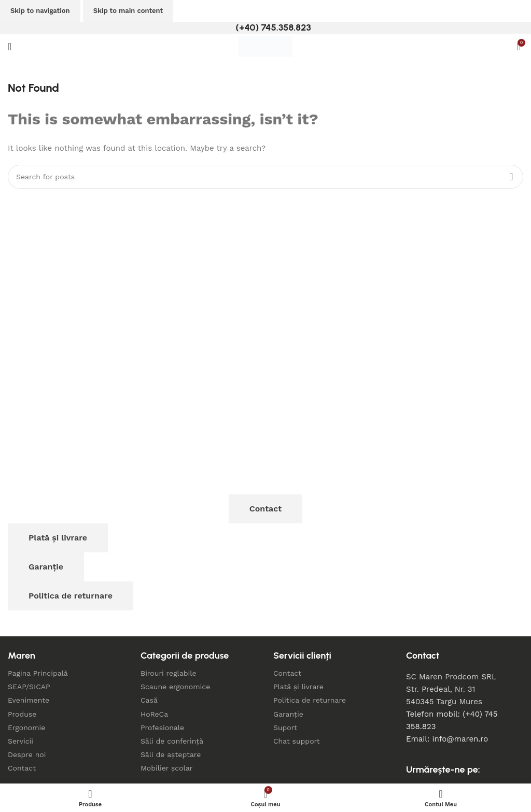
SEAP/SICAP (29, 687)
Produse (22, 714)
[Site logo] (265, 46)
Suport (285, 728)
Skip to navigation (40, 11)
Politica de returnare (71, 596)
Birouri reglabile (169, 673)
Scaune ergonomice (175, 687)
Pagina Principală (38, 673)
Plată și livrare (58, 538)
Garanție (46, 567)
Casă (149, 700)
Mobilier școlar (167, 768)
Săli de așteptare (171, 754)
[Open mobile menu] (10, 47)
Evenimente (29, 700)
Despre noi (27, 754)
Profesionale (162, 728)
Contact (265, 509)
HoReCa (154, 714)
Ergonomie (26, 728)
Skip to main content (128, 11)
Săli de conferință (172, 741)
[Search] (265, 177)
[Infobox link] (265, 28)
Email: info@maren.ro (447, 739)
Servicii (20, 741)
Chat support (297, 741)
